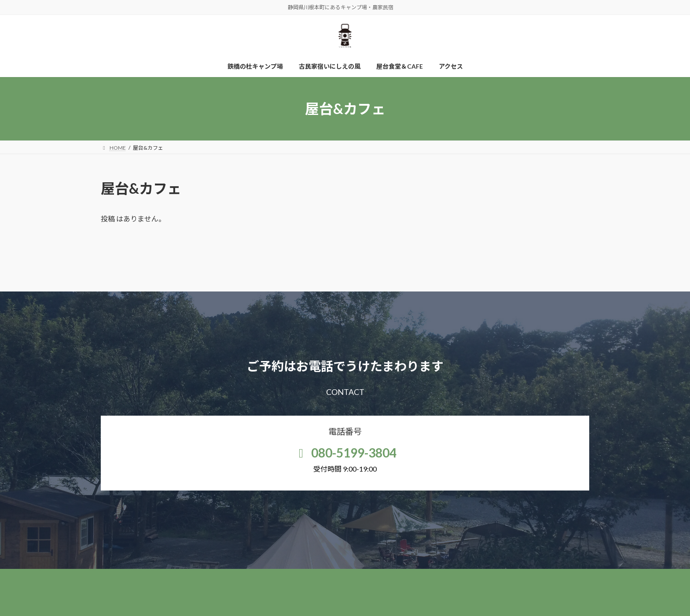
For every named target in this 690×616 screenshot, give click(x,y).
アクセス (441, 577)
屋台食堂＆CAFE (393, 577)
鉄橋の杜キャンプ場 (263, 577)
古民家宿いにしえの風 (330, 577)
